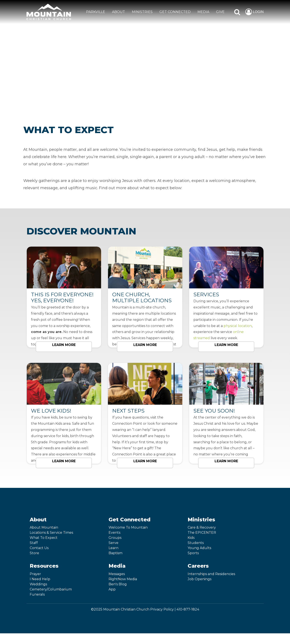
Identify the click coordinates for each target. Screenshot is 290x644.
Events (114, 533)
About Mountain (44, 527)
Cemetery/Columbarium (51, 589)
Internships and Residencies (211, 574)
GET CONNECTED (175, 12)
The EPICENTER (202, 533)
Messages (117, 574)
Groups (115, 538)
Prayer (35, 574)
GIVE (220, 12)
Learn (113, 548)
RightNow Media (123, 579)
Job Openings (199, 579)
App (112, 589)
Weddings (38, 584)
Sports (193, 553)
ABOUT (119, 12)
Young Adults (199, 548)
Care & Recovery (202, 527)
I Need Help (40, 579)
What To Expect (44, 538)
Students (196, 543)
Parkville (96, 12)
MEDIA (203, 12)
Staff (34, 543)
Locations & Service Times (51, 533)
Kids (191, 538)
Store (34, 553)
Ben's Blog (118, 584)
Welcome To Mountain (128, 527)
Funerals (37, 594)
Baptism (116, 553)
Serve (113, 543)
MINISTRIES (142, 12)
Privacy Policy (162, 609)
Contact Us (39, 548)
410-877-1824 (188, 609)
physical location (238, 326)
